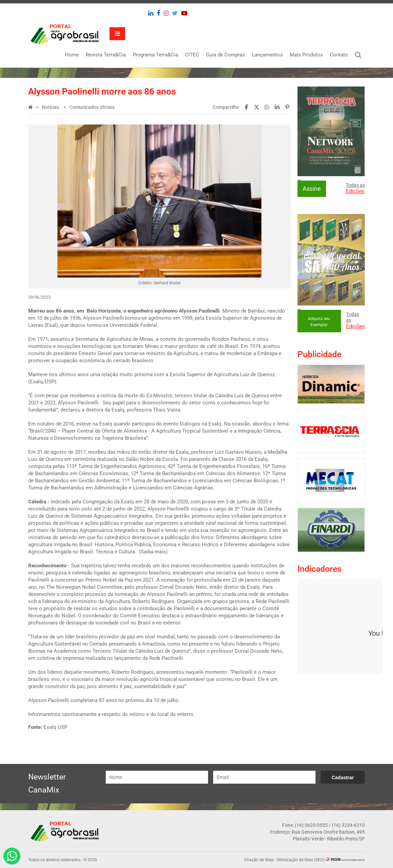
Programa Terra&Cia (155, 55)
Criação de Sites (259, 860)
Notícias (51, 107)
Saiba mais (153, 552)
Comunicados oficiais (92, 107)
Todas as (355, 188)
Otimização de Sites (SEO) (301, 860)
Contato (339, 55)
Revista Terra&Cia (106, 55)
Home (72, 55)
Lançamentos (267, 55)
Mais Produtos (306, 55)
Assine (312, 189)
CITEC (192, 55)
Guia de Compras (226, 55)
